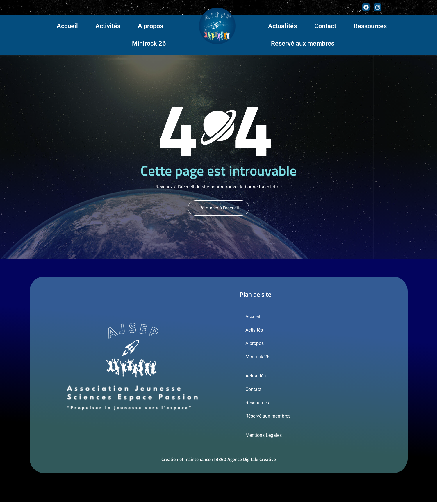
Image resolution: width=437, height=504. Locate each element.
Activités (108, 26)
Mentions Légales (264, 437)
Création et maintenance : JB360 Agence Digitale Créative (219, 461)
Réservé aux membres (303, 43)
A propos (150, 26)
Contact (325, 26)
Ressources (370, 26)
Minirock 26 (149, 43)
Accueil (67, 26)
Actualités (282, 26)
